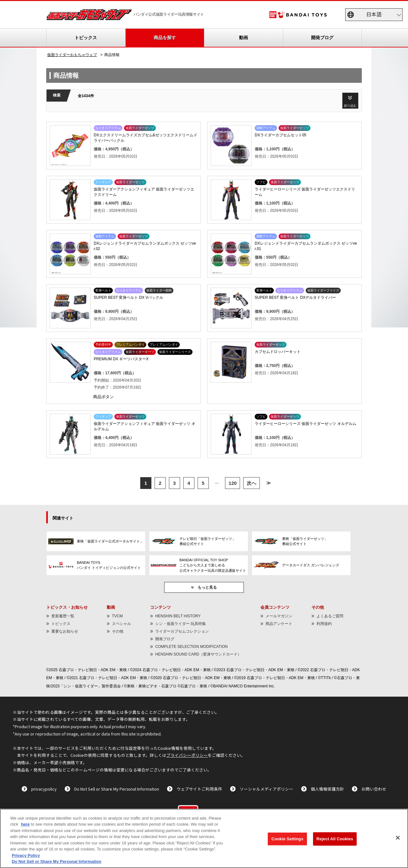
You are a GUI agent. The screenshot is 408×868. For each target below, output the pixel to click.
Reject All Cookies (335, 839)
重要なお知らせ (65, 631)
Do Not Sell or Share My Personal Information (117, 789)
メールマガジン (279, 616)
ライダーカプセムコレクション (182, 631)
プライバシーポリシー (187, 755)
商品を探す (165, 38)
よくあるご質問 (330, 616)
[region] (204, 838)
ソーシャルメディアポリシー (266, 789)
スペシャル (121, 624)
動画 (244, 38)
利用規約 (324, 624)
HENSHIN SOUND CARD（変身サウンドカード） (198, 654)
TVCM (117, 616)
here (25, 824)
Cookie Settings (288, 839)
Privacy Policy (26, 855)
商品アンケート (279, 624)
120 (233, 483)
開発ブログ (322, 38)
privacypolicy (44, 789)
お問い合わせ (374, 789)
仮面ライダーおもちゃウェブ (72, 55)
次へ (251, 483)
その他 (118, 631)
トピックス (86, 38)
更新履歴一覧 (63, 616)
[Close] (398, 838)
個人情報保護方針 (327, 789)
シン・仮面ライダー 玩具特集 (181, 624)
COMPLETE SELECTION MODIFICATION (191, 647)
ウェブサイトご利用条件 (199, 789)
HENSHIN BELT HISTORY (178, 616)
